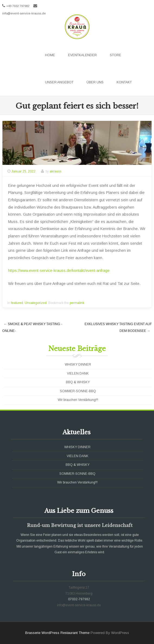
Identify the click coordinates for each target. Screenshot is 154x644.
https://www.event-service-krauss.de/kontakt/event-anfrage (59, 271)
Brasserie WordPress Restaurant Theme (57, 633)
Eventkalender (82, 55)
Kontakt (124, 82)
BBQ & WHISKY (78, 382)
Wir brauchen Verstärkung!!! (78, 400)
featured (17, 303)
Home (50, 55)
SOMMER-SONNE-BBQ (78, 391)
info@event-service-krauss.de (24, 13)
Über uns (95, 82)
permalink (77, 303)
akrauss (55, 171)
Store (116, 55)
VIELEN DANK (78, 373)
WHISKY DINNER (78, 365)
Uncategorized (36, 303)
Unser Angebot (59, 82)
